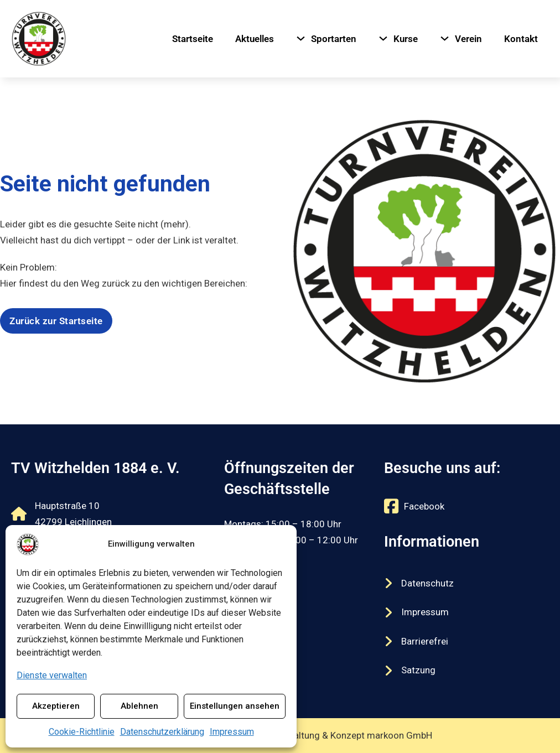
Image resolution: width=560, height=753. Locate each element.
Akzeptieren (56, 706)
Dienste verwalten (52, 675)
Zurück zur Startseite (56, 321)
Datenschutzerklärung (162, 732)
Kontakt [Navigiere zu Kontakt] (521, 39)
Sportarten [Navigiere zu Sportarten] (334, 39)
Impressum (232, 732)
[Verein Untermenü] (445, 38)
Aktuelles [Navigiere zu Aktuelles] (255, 39)
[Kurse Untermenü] (383, 38)
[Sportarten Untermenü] (301, 38)
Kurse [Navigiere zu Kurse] (406, 39)
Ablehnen (139, 706)
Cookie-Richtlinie (82, 732)
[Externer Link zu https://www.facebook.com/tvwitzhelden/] (414, 506)
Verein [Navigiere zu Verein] (468, 39)
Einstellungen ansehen (235, 706)
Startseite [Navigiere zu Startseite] (193, 39)
